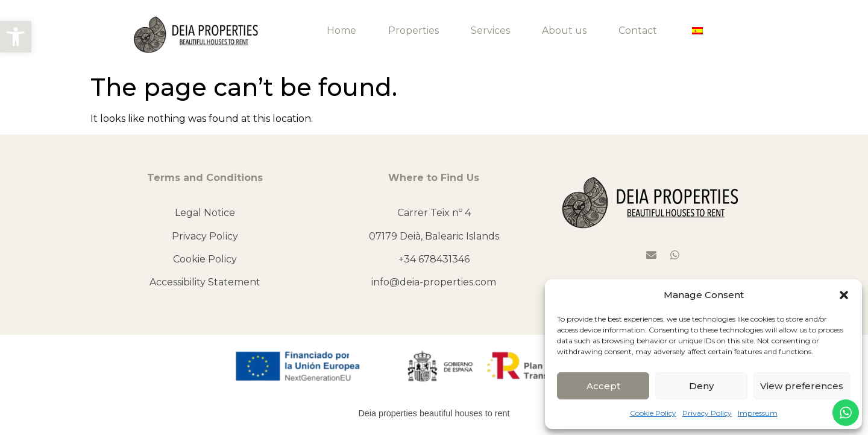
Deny (701, 386)
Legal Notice (205, 213)
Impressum (758, 413)
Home (341, 30)
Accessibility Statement (205, 282)
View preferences (802, 386)
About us (564, 30)
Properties (414, 30)
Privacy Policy (707, 413)
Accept (603, 386)
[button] (16, 37)
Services (490, 30)
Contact (638, 30)
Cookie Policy (653, 413)
